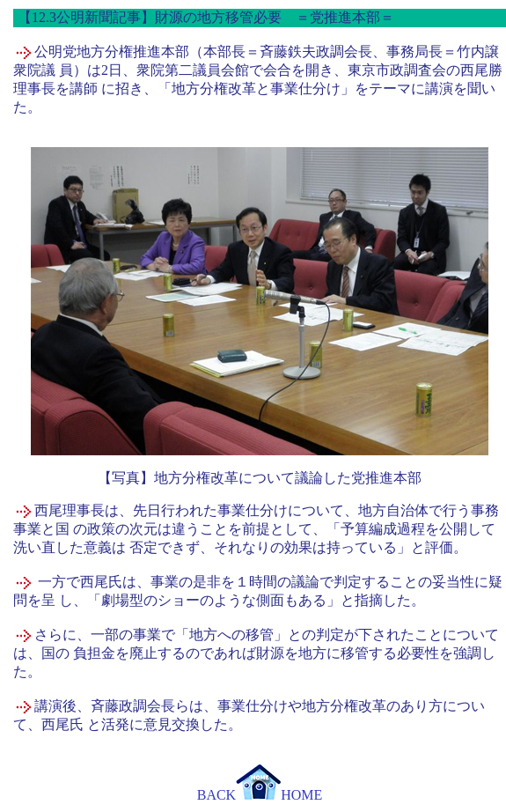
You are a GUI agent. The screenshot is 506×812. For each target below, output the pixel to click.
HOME (279, 795)
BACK (216, 795)
